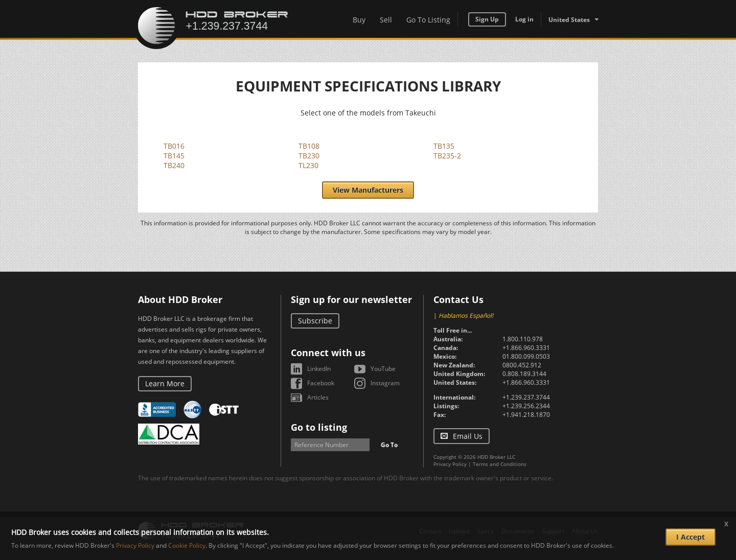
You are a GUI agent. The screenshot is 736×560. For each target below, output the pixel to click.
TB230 (309, 156)
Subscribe (315, 321)
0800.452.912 (522, 365)
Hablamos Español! (466, 316)
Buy (359, 20)
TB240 (174, 165)
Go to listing (319, 427)
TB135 (444, 146)
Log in (524, 19)
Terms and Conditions (500, 464)
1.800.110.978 (523, 339)
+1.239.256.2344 (526, 406)
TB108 (309, 146)
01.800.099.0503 (526, 356)
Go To (389, 445)
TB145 (174, 156)
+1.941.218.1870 (526, 415)
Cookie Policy (187, 545)
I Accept (691, 537)
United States (569, 20)
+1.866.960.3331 (526, 348)
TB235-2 (447, 156)
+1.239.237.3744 (526, 397)
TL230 (308, 165)
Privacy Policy (450, 464)
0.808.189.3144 (524, 374)
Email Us (468, 436)
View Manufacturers (368, 190)
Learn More (165, 383)
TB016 (174, 146)
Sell (386, 20)
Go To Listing (428, 20)
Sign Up (487, 19)
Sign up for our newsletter (351, 299)
